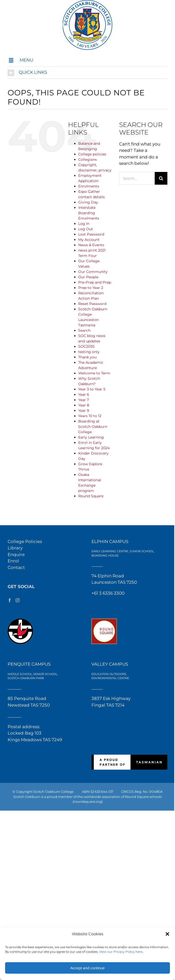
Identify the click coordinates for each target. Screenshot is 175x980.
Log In (84, 224)
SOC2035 (86, 346)
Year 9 (84, 411)
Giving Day (88, 202)
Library (15, 548)
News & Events (91, 245)
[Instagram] (18, 600)
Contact (16, 567)
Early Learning (91, 437)
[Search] (161, 178)
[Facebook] (10, 600)
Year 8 (84, 405)
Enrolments (89, 186)
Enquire (16, 554)
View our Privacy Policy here (121, 952)
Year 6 (84, 394)
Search (84, 330)
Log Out (86, 229)
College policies (92, 154)
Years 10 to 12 (90, 416)
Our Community (93, 272)
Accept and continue (88, 968)
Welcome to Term (94, 373)
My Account (89, 240)
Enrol (13, 561)
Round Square (91, 496)
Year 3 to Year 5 (92, 389)
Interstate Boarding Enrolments (89, 213)
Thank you (87, 357)
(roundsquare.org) (88, 801)
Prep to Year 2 (91, 288)
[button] (167, 934)
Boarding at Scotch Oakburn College (93, 427)
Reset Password (92, 304)
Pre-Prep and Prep (95, 282)
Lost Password (91, 234)
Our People (88, 277)
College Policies (25, 542)
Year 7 (84, 400)
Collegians (87, 159)
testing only (89, 352)
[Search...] (137, 178)
